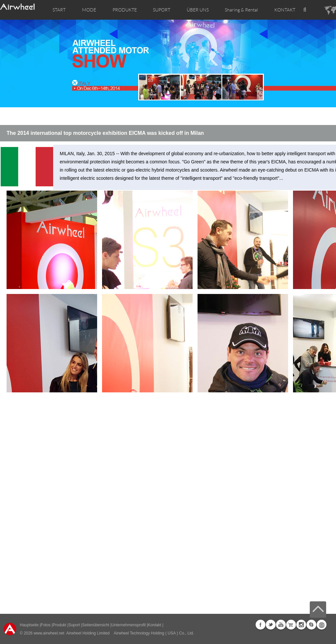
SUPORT (162, 10)
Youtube (281, 625)
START (59, 10)
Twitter (271, 625)
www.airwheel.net (49, 633)
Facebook (261, 625)
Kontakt (155, 625)
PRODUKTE (125, 10)
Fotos (46, 625)
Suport (74, 625)
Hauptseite (29, 625)
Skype (311, 625)
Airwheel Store (291, 625)
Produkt (60, 625)
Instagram (301, 625)
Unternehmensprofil (128, 625)
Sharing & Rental (241, 10)
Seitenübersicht (96, 625)
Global (322, 625)
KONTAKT (285, 10)
